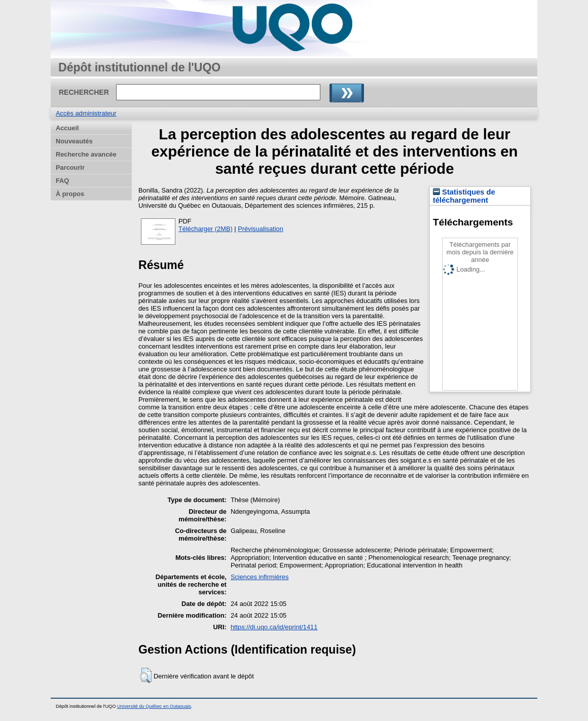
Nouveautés (74, 141)
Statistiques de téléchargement (464, 196)
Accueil (67, 128)
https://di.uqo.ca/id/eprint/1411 (274, 627)
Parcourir (70, 167)
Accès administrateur (86, 113)
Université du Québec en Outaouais (154, 706)
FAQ (62, 181)
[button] (146, 675)
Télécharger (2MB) (206, 229)
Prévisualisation (261, 229)
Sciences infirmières (260, 577)
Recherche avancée (86, 154)
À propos (70, 194)
